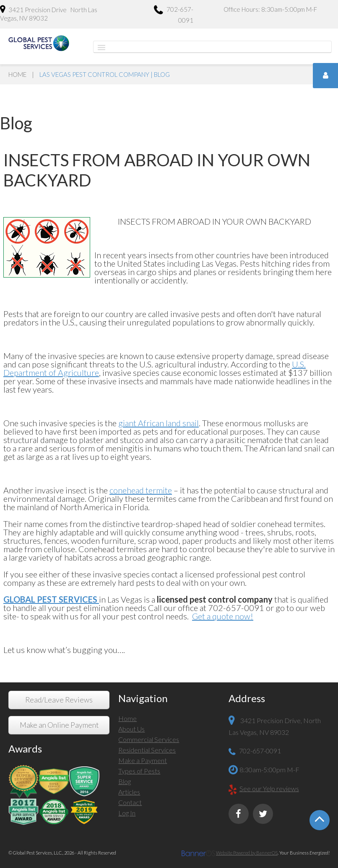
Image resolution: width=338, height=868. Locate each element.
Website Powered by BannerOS (247, 853)
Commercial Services (149, 739)
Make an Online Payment (59, 725)
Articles (129, 792)
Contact (130, 802)
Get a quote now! (223, 616)
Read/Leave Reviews (59, 700)
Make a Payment (143, 760)
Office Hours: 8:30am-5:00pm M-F (270, 9)
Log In (127, 813)
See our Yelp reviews (269, 788)
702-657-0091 (174, 14)
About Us (131, 729)
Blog (125, 781)
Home (17, 74)
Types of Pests (139, 771)
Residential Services (147, 750)
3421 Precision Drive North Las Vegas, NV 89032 (49, 13)
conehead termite (141, 490)
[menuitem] (169, 720)
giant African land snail (159, 423)
